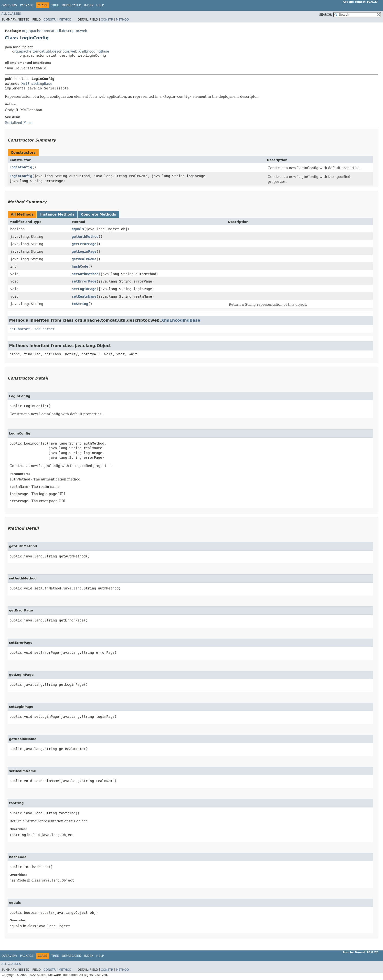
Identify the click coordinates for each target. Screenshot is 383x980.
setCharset (44, 329)
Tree (55, 5)
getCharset (20, 329)
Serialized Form (19, 123)
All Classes (11, 14)
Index (89, 5)
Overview (9, 5)
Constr (50, 20)
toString (80, 304)
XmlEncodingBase (37, 84)
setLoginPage (84, 289)
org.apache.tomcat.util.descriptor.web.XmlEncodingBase (61, 51)
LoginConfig (21, 167)
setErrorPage (84, 281)
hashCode (80, 266)
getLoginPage (84, 251)
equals (78, 229)
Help (100, 5)
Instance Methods (57, 214)
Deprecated (72, 5)
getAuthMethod (85, 237)
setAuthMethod (85, 274)
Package (27, 5)
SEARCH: (326, 15)
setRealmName (84, 296)
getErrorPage (84, 244)
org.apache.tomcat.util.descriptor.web (55, 31)
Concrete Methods (99, 214)
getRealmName (84, 259)
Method (65, 20)
